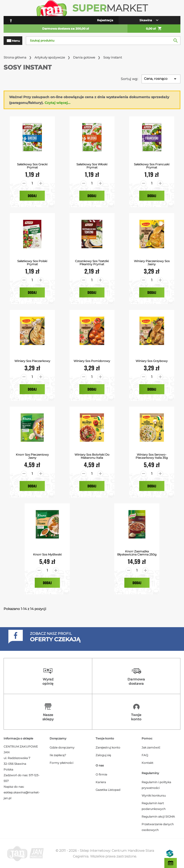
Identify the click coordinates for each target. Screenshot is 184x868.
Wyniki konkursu (154, 795)
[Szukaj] (103, 41)
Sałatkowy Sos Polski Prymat (32, 263)
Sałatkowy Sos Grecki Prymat (32, 166)
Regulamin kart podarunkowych (154, 806)
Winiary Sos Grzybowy (152, 361)
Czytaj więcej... (57, 103)
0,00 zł (154, 29)
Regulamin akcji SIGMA (158, 817)
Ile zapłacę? (58, 755)
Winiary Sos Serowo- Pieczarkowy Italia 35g (152, 456)
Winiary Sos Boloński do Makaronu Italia (92, 456)
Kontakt (147, 763)
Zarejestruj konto (108, 747)
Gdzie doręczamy (62, 747)
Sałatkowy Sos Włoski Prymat (92, 166)
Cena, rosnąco (161, 79)
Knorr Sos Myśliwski (47, 554)
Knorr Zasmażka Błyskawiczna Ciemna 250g (137, 553)
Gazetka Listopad (108, 790)
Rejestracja (105, 20)
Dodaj (32, 196)
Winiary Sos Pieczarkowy (32, 361)
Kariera (101, 782)
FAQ (145, 755)
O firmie (101, 774)
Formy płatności (61, 763)
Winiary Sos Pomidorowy (92, 361)
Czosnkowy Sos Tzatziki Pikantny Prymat (92, 263)
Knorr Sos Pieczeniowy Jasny (32, 456)
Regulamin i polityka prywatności (156, 785)
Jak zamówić (151, 747)
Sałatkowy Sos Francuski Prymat (152, 166)
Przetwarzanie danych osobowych (158, 827)
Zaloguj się (103, 755)
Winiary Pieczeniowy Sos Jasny (152, 263)
